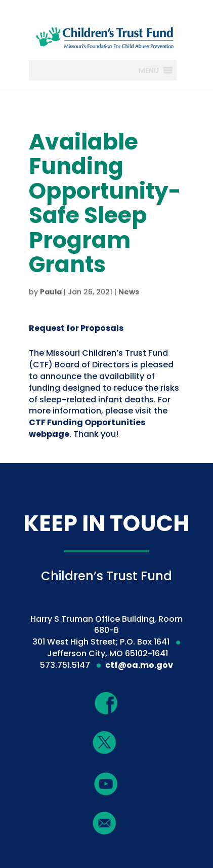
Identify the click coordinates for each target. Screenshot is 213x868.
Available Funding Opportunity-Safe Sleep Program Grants (105, 203)
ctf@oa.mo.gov (139, 665)
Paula (51, 292)
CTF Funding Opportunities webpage (87, 428)
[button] (149, 70)
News (129, 292)
